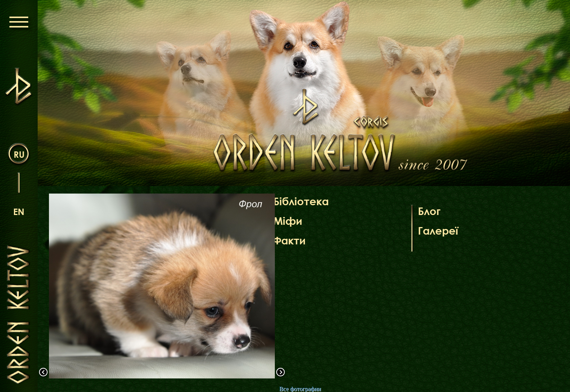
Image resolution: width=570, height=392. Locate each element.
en (19, 211)
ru (19, 154)
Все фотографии (300, 389)
